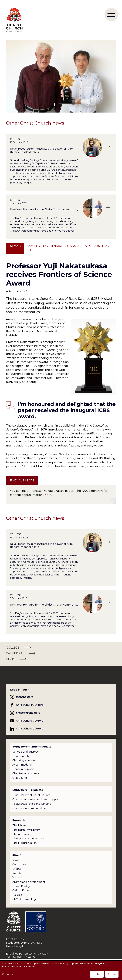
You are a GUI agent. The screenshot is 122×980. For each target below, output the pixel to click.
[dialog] (61, 970)
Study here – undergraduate (32, 747)
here (48, 495)
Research (19, 820)
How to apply (21, 756)
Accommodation (23, 765)
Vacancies (19, 878)
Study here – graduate (28, 790)
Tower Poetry (21, 886)
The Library (20, 825)
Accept (112, 974)
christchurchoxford (28, 713)
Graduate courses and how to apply (35, 799)
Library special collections (28, 838)
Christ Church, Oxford (30, 705)
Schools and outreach (26, 752)
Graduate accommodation (29, 808)
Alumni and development (29, 882)
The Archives (21, 834)
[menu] (111, 15)
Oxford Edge (21, 890)
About (17, 855)
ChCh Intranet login (25, 899)
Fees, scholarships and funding (32, 804)
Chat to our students (26, 773)
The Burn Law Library (26, 830)
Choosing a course (24, 760)
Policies (17, 895)
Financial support (23, 769)
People (17, 873)
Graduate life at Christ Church (31, 795)
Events (17, 869)
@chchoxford (25, 697)
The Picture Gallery (25, 843)
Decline (97, 974)
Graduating (20, 778)
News (15, 246)
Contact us (19, 865)
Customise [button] (8, 974)
